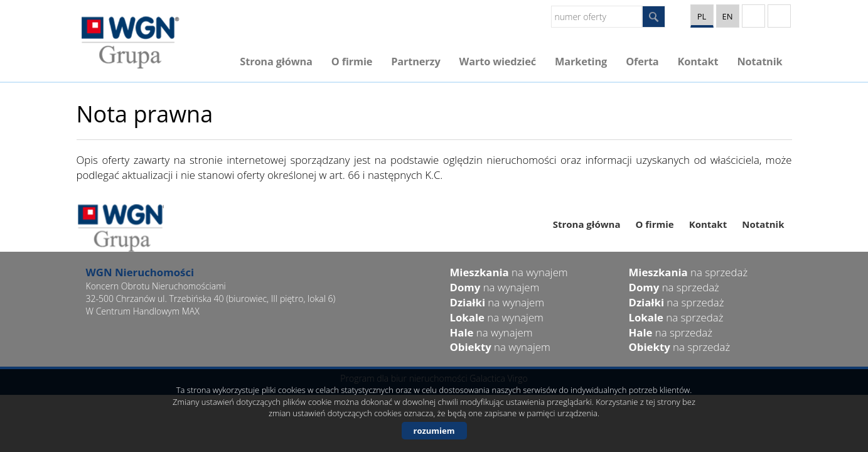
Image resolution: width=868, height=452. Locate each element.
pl (702, 16)
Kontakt (698, 62)
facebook (779, 16)
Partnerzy (415, 62)
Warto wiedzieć (498, 62)
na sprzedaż (689, 272)
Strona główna (276, 62)
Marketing (581, 62)
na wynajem (509, 272)
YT (753, 16)
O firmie (352, 62)
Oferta (642, 62)
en (727, 16)
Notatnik (759, 62)
